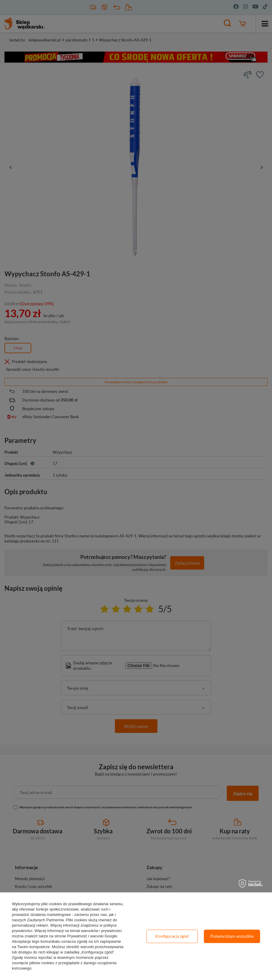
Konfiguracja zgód (172, 936)
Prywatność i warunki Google (92, 936)
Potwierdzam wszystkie (232, 936)
